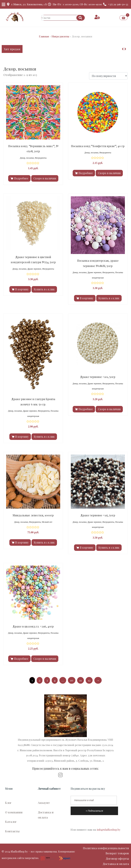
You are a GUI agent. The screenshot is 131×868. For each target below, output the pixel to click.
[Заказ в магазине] (108, 76)
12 (89, 680)
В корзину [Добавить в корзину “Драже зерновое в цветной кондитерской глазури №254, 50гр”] (22, 289)
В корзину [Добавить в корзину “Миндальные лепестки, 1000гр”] (22, 542)
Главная (44, 36)
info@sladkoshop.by (109, 830)
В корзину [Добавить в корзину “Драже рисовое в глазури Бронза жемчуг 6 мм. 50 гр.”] (22, 437)
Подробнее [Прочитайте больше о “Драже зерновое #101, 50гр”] (86, 409)
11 (81, 680)
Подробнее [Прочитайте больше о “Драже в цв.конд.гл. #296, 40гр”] (21, 659)
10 (72, 680)
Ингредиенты (60, 36)
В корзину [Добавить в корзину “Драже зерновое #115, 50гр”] (87, 548)
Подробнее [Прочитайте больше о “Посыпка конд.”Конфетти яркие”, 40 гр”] (86, 173)
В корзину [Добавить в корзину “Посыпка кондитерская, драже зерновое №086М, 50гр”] (87, 298)
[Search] (81, 18)
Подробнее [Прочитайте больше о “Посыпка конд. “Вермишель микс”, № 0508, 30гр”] (21, 178)
